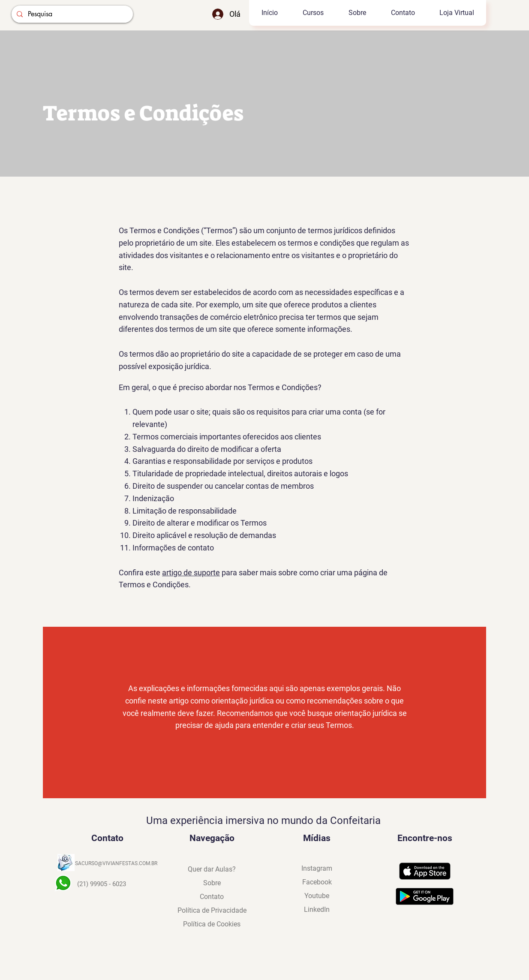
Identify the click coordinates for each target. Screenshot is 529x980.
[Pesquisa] (71, 14)
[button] (313, 13)
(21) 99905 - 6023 (102, 884)
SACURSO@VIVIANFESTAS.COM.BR (116, 863)
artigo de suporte (191, 573)
